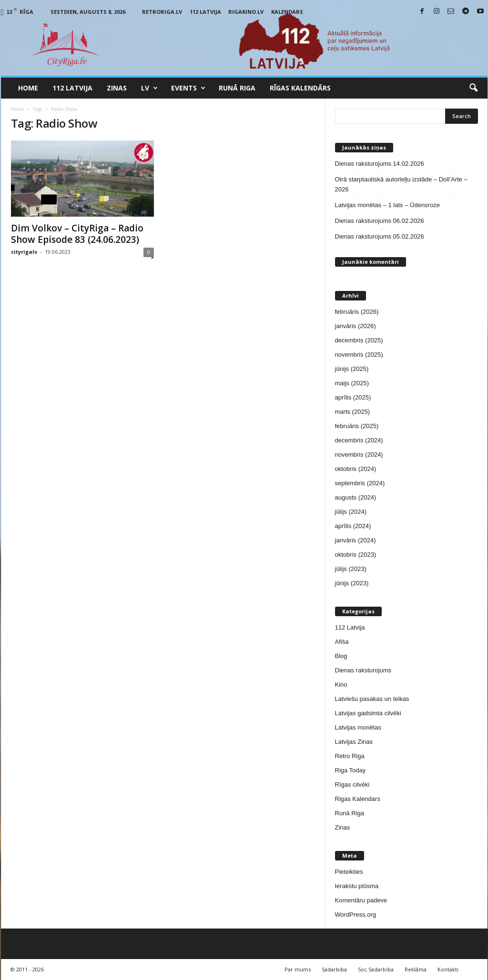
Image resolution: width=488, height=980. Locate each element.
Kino (341, 685)
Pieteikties (349, 872)
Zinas (117, 88)
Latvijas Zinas (354, 742)
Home (28, 88)
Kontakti (448, 969)
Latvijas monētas (358, 727)
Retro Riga (350, 756)
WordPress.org (356, 915)
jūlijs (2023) (351, 569)
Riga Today (351, 770)
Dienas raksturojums (363, 670)
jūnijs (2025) (352, 369)
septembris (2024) (360, 483)
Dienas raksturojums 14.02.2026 (380, 164)
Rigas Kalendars (358, 799)
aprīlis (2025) (353, 397)
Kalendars (287, 12)
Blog (341, 656)
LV (149, 88)
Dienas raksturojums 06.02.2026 (380, 221)
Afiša (342, 642)
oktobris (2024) (356, 469)
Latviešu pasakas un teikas (372, 699)
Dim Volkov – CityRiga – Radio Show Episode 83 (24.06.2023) (77, 234)
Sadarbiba (334, 969)
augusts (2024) (356, 497)
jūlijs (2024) (351, 512)
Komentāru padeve (361, 900)
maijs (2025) (352, 383)
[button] (473, 88)
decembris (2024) (359, 440)
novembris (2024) (359, 455)
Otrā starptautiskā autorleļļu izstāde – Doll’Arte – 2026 (401, 184)
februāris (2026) (357, 312)
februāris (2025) (357, 426)
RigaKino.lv (246, 12)
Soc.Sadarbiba (376, 969)
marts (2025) (353, 412)
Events (188, 88)
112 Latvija (205, 12)
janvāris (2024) (356, 540)
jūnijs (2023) (352, 583)
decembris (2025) (359, 340)
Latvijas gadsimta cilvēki (368, 713)
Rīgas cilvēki (352, 785)
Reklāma (416, 969)
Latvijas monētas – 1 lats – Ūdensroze (387, 205)
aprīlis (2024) (353, 526)
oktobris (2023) (356, 555)
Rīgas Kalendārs (300, 88)
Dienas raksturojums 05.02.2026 (380, 236)
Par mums (298, 969)
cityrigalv (24, 252)
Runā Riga (237, 88)
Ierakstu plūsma (357, 886)
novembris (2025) (359, 355)
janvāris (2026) (356, 326)
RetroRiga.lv (162, 12)
